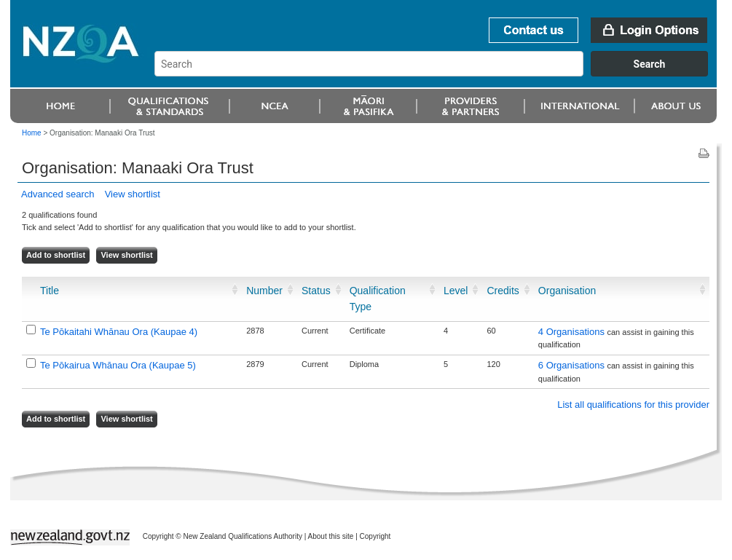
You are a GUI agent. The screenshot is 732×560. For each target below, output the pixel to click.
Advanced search (58, 194)
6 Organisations (573, 365)
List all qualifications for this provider (633, 405)
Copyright (375, 536)
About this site (331, 536)
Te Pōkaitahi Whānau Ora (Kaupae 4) (119, 332)
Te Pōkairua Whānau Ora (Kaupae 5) (118, 365)
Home (32, 133)
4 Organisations (573, 332)
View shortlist (133, 194)
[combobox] (438, 73)
